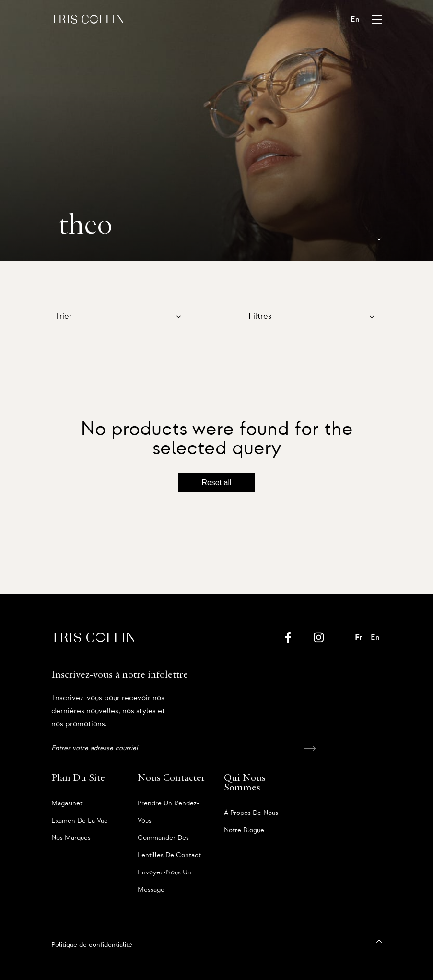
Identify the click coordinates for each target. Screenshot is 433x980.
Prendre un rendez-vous (169, 806)
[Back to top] (379, 945)
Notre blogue (244, 830)
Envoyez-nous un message (164, 875)
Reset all (216, 483)
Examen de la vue (80, 821)
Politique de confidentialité (92, 945)
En (355, 19)
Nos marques (71, 838)
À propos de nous (251, 813)
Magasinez (67, 803)
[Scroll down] (379, 233)
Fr (358, 637)
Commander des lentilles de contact (169, 841)
